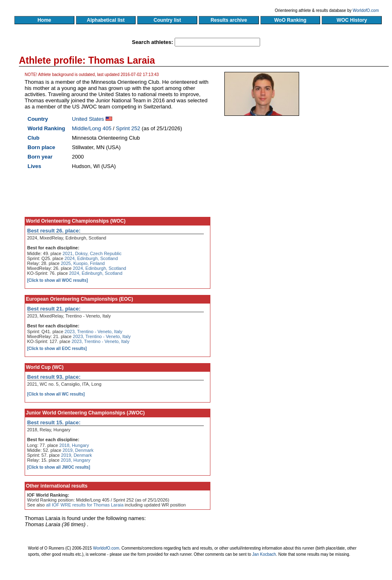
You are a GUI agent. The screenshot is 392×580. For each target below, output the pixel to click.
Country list (167, 20)
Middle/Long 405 (92, 128)
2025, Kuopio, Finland (83, 263)
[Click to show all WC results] (56, 394)
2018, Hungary (74, 445)
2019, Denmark (78, 450)
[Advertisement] (283, 185)
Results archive (229, 20)
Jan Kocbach (264, 554)
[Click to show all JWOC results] (59, 467)
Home (44, 20)
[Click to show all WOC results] (58, 280)
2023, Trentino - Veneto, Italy (93, 331)
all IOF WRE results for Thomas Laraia (85, 505)
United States (88, 119)
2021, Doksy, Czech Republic (92, 253)
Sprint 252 (128, 128)
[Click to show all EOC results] (57, 349)
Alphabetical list (106, 20)
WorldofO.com (366, 10)
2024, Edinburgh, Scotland (91, 258)
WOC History (352, 20)
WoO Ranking (291, 20)
